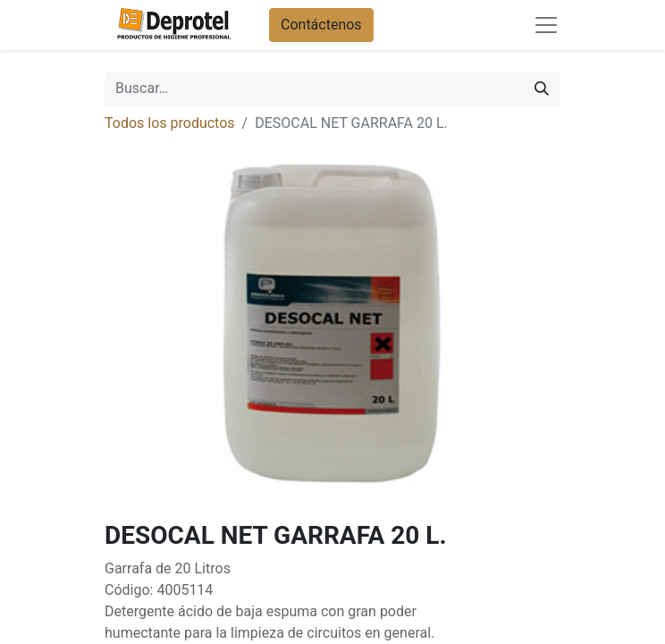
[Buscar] (542, 89)
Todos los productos (170, 123)
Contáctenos (321, 25)
